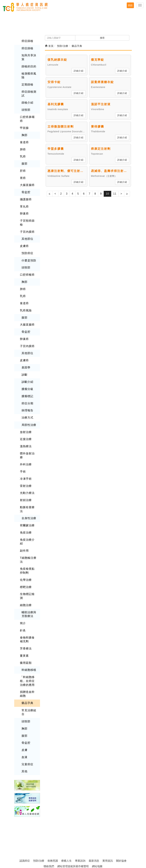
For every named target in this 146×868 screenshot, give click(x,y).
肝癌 (23, 164)
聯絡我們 (49, 827)
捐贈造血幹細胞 (28, 657)
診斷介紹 (27, 367)
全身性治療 (28, 493)
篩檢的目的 (28, 66)
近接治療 (25, 423)
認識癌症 (25, 822)
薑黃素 (24, 620)
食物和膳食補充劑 (28, 604)
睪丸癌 (24, 199)
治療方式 (27, 402)
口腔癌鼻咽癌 (28, 115)
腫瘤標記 (27, 381)
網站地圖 (97, 827)
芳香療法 (25, 613)
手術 (23, 451)
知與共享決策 (28, 57)
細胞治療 (25, 570)
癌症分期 (27, 388)
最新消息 (94, 822)
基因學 (26, 353)
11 (115, 194)
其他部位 (27, 227)
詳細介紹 (79, 71)
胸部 (24, 129)
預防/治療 (39, 822)
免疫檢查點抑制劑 (28, 540)
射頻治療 (25, 479)
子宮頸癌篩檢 (28, 213)
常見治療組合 (28, 675)
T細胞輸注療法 (28, 530)
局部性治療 (28, 409)
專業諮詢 (80, 822)
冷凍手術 (25, 458)
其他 (24, 733)
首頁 (49, 46)
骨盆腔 (26, 185)
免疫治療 (25, 507)
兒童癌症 (27, 726)
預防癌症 (27, 241)
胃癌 (23, 171)
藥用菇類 (25, 627)
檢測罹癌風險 (28, 75)
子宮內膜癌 (27, 220)
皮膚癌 (24, 234)
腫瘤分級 (27, 374)
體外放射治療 (28, 437)
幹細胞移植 (28, 634)
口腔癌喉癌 (27, 262)
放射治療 (25, 416)
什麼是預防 (28, 248)
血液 (24, 719)
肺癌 (23, 143)
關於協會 (121, 822)
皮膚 (24, 712)
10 (107, 194)
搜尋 (102, 38)
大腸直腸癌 (27, 178)
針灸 (23, 595)
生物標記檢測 (28, 563)
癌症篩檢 (27, 41)
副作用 (24, 521)
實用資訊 (108, 822)
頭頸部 (26, 108)
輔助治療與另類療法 (28, 579)
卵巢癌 (24, 206)
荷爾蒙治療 (27, 500)
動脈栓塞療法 (28, 486)
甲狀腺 (24, 122)
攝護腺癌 (25, 192)
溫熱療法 (25, 430)
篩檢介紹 (27, 101)
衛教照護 (53, 822)
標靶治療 (25, 556)
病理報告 (27, 395)
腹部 (24, 157)
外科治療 (25, 444)
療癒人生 (66, 822)
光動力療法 (27, 472)
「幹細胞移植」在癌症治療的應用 (28, 644)
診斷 (24, 360)
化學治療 (25, 549)
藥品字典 (27, 666)
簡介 (23, 588)
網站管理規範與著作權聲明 (73, 827)
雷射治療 (25, 465)
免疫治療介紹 (28, 514)
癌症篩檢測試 (28, 92)
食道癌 (24, 136)
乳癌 (23, 150)
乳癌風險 (25, 297)
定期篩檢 (27, 83)
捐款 (130, 5)
